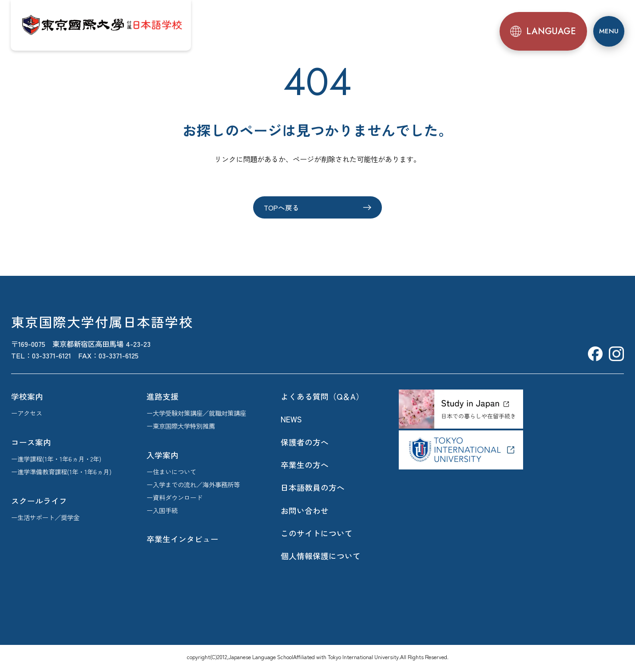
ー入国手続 (162, 511)
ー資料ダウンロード (175, 498)
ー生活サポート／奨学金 (45, 518)
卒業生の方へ (305, 465)
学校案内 (27, 397)
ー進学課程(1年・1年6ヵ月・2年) (56, 459)
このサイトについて (317, 534)
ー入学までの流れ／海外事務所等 (193, 485)
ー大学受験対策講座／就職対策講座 (196, 414)
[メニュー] (607, 30)
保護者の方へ (305, 443)
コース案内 (31, 443)
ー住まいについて (171, 472)
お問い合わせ (305, 511)
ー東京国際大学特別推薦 (181, 427)
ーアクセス (27, 414)
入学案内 (163, 456)
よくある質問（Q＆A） (322, 397)
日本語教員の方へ (313, 489)
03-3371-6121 (52, 356)
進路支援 (163, 397)
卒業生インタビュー (183, 540)
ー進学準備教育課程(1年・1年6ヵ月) (61, 472)
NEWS (291, 420)
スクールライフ (39, 501)
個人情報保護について (321, 557)
